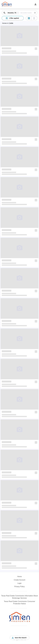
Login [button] (19, 583)
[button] (13, 13)
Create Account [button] (19, 580)
